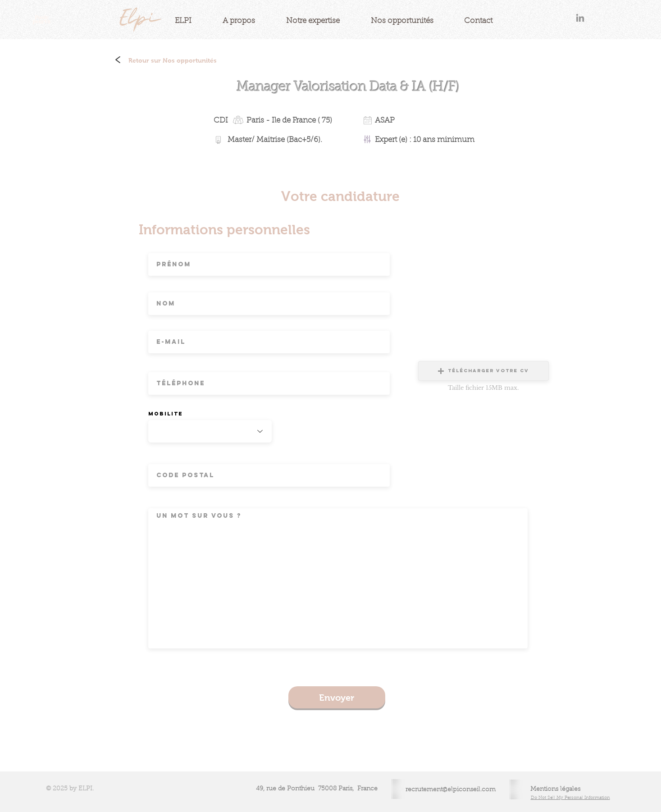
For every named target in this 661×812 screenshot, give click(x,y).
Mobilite (166, 414)
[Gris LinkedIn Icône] (580, 18)
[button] (483, 371)
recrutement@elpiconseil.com (451, 790)
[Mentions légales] (556, 790)
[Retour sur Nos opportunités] (173, 61)
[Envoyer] (337, 697)
